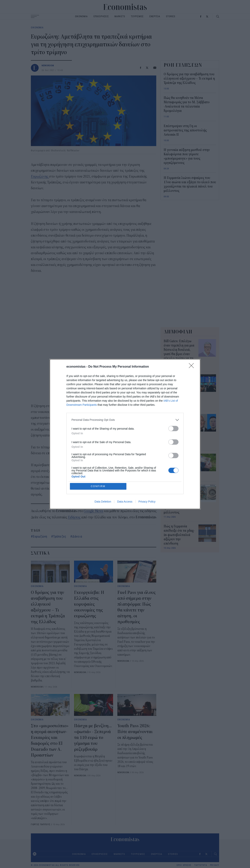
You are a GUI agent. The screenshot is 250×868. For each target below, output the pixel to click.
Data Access (125, 502)
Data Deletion (103, 502)
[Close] (193, 367)
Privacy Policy (147, 502)
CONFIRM (98, 486)
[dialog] (125, 434)
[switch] (173, 429)
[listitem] (125, 420)
